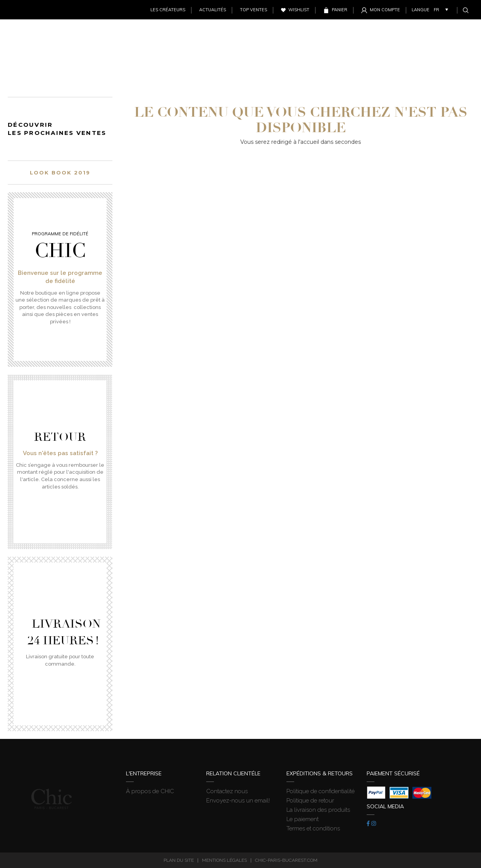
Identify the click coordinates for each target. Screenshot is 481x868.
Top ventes (253, 10)
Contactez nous (227, 791)
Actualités (213, 10)
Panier (340, 10)
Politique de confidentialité (321, 791)
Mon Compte (385, 10)
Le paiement (303, 819)
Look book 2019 (60, 173)
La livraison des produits (318, 810)
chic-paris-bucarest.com (286, 860)
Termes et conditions (313, 828)
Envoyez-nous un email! (238, 801)
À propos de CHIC (150, 791)
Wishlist (299, 10)
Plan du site (179, 860)
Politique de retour (310, 801)
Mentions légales (224, 860)
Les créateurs (168, 10)
